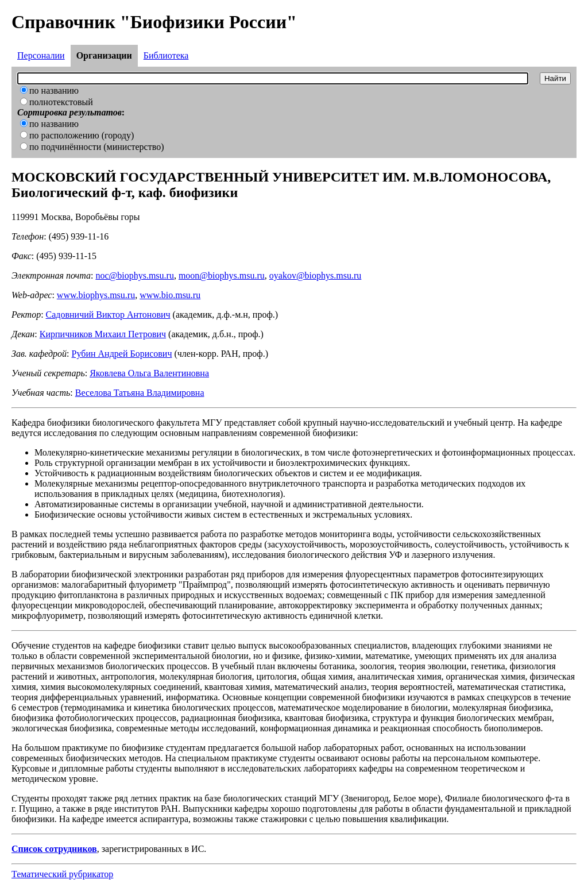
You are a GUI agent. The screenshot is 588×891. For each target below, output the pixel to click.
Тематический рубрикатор (62, 874)
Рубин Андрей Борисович (122, 354)
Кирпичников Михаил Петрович (103, 334)
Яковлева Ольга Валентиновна (149, 373)
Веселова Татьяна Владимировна (140, 393)
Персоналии (41, 55)
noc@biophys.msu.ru (135, 275)
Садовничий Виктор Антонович (108, 315)
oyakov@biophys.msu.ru (316, 275)
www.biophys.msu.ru (96, 295)
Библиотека (166, 55)
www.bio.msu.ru (170, 295)
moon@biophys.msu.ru (222, 275)
